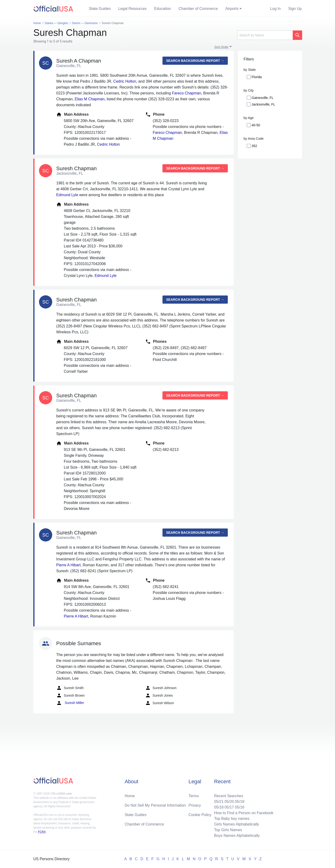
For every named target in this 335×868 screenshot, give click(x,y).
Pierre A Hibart (68, 565)
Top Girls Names (228, 830)
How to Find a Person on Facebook (244, 813)
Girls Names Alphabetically (236, 824)
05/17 (229, 807)
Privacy (195, 805)
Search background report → (195, 61)
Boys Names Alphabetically (237, 836)
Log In (275, 9)
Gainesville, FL (263, 98)
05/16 (240, 807)
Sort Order (221, 47)
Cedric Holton (125, 81)
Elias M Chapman (90, 99)
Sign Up (295, 9)
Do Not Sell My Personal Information (155, 805)
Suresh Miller (70, 703)
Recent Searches (229, 796)
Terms (194, 796)
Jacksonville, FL (263, 104)
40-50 (256, 125)
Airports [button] (232, 9)
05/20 (229, 802)
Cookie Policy (200, 815)
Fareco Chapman (187, 93)
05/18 (219, 807)
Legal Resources (133, 9)
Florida (257, 77)
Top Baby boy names (232, 819)
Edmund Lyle (67, 195)
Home (130, 796)
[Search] (265, 35)
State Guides (100, 9)
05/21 (219, 802)
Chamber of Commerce (198, 9)
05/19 (240, 802)
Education (163, 9)
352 (254, 146)
